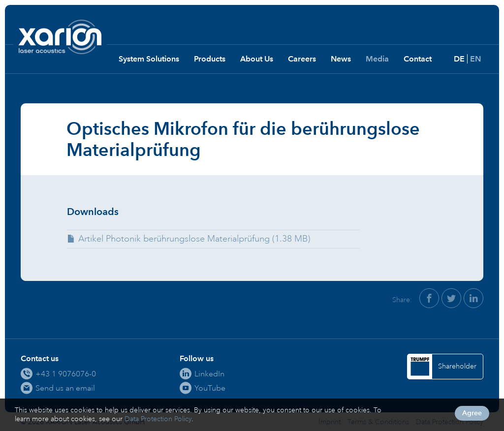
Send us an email (65, 388)
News (341, 59)
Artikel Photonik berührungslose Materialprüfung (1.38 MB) (194, 239)
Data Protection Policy (158, 419)
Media (377, 59)
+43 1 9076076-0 (66, 374)
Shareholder (457, 366)
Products (210, 59)
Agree (472, 413)
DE (459, 59)
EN (475, 59)
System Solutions (149, 59)
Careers (302, 59)
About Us (257, 59)
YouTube (210, 388)
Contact (418, 59)
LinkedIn (209, 374)
